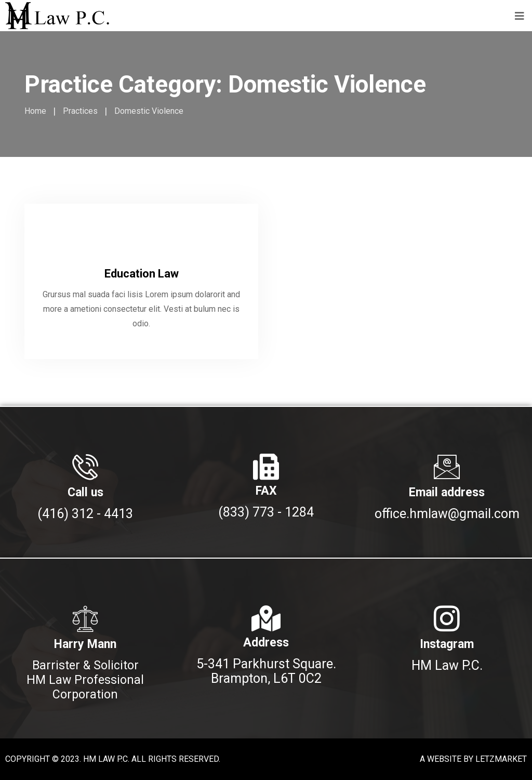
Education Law (142, 274)
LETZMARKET (501, 759)
